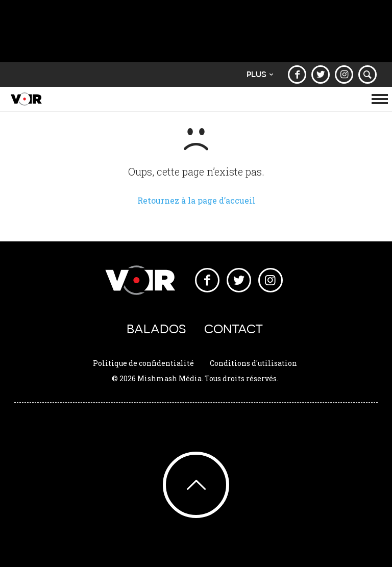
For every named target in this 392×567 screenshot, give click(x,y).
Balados (156, 329)
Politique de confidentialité (143, 363)
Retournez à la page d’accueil (196, 200)
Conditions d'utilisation (253, 363)
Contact (234, 329)
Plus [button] (260, 74)
